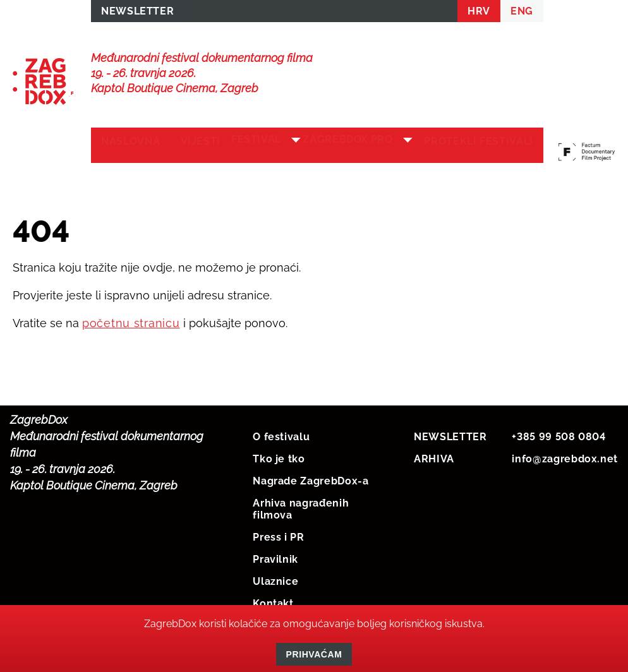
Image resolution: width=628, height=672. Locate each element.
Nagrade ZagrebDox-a (311, 491)
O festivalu (281, 447)
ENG (522, 14)
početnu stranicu (131, 333)
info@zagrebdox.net (565, 469)
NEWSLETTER (137, 14)
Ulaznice (275, 591)
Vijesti (200, 146)
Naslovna (130, 146)
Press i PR (278, 547)
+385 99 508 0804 (559, 447)
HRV (479, 14)
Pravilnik (275, 569)
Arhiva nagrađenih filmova (301, 519)
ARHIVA (434, 469)
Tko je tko (279, 469)
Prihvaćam (314, 654)
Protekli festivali (467, 153)
